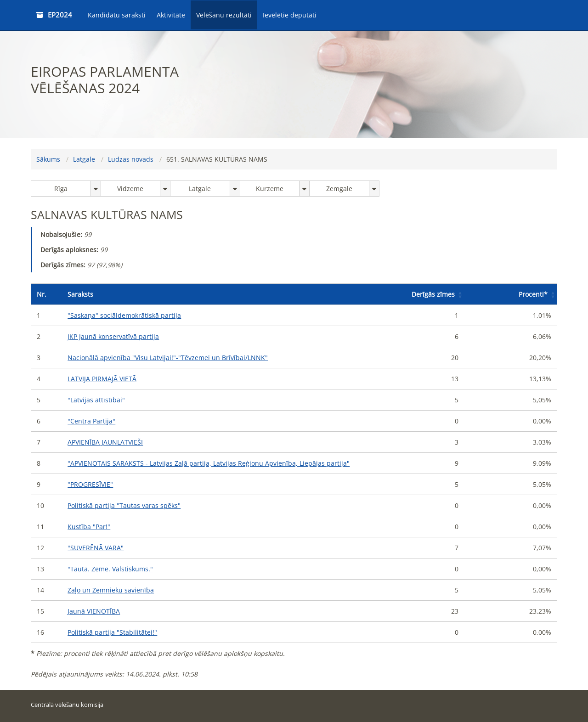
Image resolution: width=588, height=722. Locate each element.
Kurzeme (270, 189)
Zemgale (339, 189)
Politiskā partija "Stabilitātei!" (112, 632)
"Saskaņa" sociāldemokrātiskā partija (124, 315)
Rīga (61, 189)
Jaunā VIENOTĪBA (94, 611)
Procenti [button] (533, 294)
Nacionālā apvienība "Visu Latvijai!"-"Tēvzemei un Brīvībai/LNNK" (168, 358)
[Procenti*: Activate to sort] (510, 294)
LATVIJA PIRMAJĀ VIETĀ (102, 379)
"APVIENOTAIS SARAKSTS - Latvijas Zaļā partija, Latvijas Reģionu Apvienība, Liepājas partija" (209, 463)
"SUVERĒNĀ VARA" (96, 548)
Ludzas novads (131, 159)
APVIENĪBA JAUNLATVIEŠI (105, 442)
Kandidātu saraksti (117, 15)
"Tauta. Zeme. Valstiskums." (110, 569)
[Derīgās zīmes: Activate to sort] (418, 294)
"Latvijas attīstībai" (96, 400)
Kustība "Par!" (89, 527)
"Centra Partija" (91, 421)
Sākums (48, 159)
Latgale (84, 159)
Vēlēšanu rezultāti (224, 15)
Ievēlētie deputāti (290, 15)
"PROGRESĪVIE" (90, 484)
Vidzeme (130, 189)
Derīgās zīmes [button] (433, 294)
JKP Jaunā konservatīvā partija (113, 336)
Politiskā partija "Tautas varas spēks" (124, 505)
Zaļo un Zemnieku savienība (111, 590)
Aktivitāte (171, 15)
